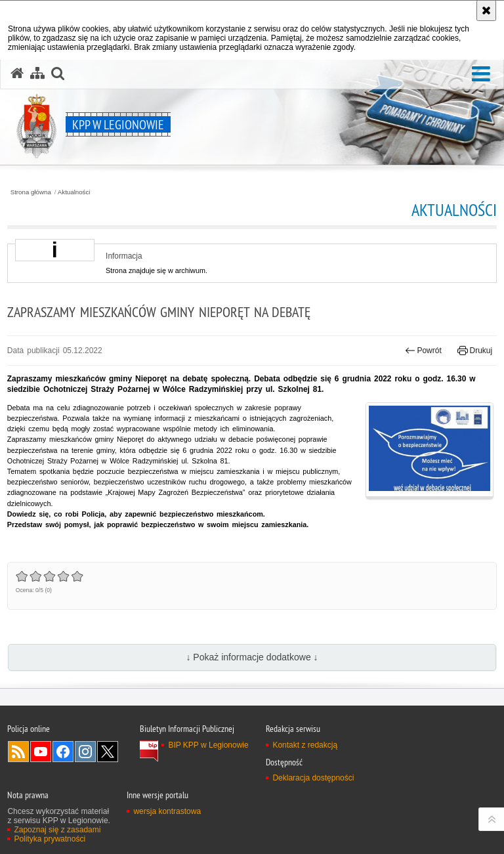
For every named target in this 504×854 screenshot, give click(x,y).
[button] (481, 75)
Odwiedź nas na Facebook (63, 752)
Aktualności (74, 192)
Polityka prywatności (50, 839)
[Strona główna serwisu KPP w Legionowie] (17, 74)
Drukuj (475, 351)
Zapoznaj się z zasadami (57, 830)
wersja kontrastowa (167, 811)
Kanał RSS (18, 752)
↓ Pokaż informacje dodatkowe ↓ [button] (252, 657)
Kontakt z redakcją (305, 745)
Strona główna (31, 192)
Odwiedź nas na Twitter (108, 752)
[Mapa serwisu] (37, 74)
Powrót (423, 351)
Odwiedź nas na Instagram (85, 752)
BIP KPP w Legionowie (208, 745)
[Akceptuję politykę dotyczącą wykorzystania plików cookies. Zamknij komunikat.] (486, 11)
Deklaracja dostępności (313, 778)
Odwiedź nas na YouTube (41, 752)
